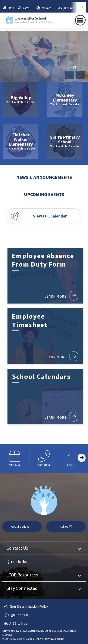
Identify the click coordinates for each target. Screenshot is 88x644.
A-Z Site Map (16, 624)
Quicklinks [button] (69, 8)
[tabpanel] (44, 56)
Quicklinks (17, 561)
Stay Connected (22, 588)
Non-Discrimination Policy (26, 607)
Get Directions (22, 527)
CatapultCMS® (34, 639)
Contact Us (17, 548)
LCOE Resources (22, 575)
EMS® (47, 639)
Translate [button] (46, 8)
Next (80, 75)
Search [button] (26, 8)
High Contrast (18, 615)
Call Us (66, 527)
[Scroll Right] (82, 458)
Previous (70, 75)
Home (10, 8)
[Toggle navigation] (80, 20)
